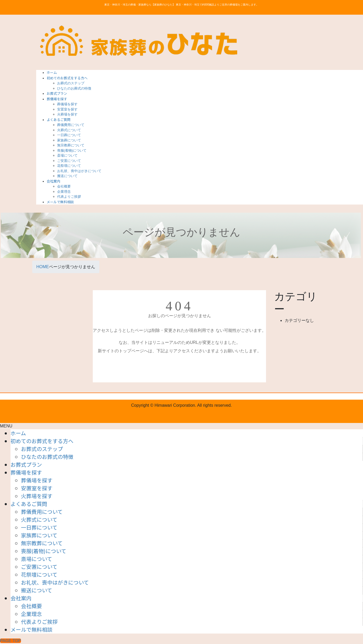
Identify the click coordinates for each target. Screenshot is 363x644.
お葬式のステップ (71, 83)
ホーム (18, 433)
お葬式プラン (26, 464)
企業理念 (64, 192)
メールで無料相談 (31, 629)
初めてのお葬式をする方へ (42, 441)
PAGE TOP (10, 641)
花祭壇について (69, 166)
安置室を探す (67, 109)
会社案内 (21, 598)
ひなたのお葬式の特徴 (74, 88)
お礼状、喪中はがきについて (79, 171)
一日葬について (69, 135)
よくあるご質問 (29, 504)
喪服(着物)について (72, 150)
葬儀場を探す (67, 104)
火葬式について (69, 130)
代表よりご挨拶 (69, 197)
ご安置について (69, 161)
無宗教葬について (71, 145)
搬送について (67, 176)
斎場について (67, 155)
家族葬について (69, 140)
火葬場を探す (67, 114)
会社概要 (64, 186)
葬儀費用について (71, 125)
